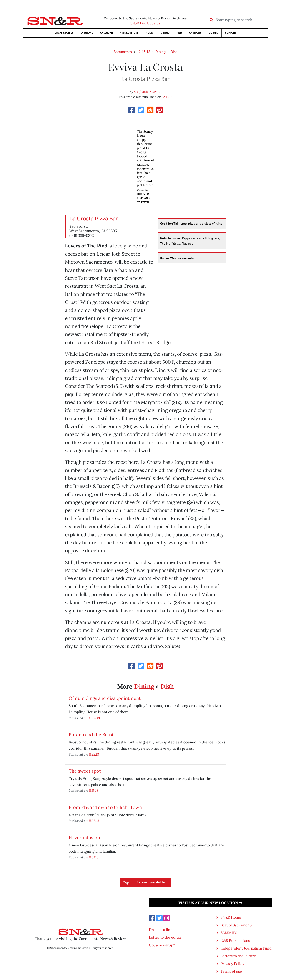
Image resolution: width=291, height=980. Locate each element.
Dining (165, 33)
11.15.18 (93, 790)
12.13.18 (144, 52)
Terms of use (231, 971)
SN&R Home (231, 917)
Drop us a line (161, 930)
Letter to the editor (165, 937)
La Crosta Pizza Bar (94, 218)
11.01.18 (94, 857)
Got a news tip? (162, 945)
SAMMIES (229, 933)
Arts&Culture (129, 33)
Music (149, 33)
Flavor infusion (84, 838)
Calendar (107, 33)
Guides (213, 33)
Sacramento (123, 52)
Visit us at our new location (210, 903)
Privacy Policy (232, 964)
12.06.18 (94, 718)
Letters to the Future (238, 956)
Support (231, 33)
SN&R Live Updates (145, 23)
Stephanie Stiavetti (148, 92)
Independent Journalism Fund (246, 948)
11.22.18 (94, 754)
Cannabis (195, 33)
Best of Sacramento (237, 925)
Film (179, 33)
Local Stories (64, 33)
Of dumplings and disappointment (105, 698)
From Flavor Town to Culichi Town (105, 807)
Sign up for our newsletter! (145, 882)
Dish (174, 52)
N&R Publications (235, 940)
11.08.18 (94, 821)
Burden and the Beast (91, 734)
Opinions (87, 33)
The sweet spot (85, 771)
